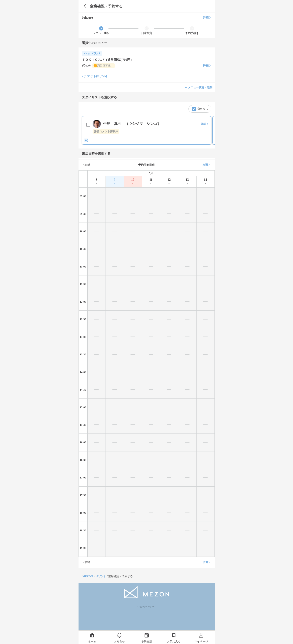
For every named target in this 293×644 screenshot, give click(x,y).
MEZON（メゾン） (95, 576)
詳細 (207, 17)
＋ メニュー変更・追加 (198, 87)
